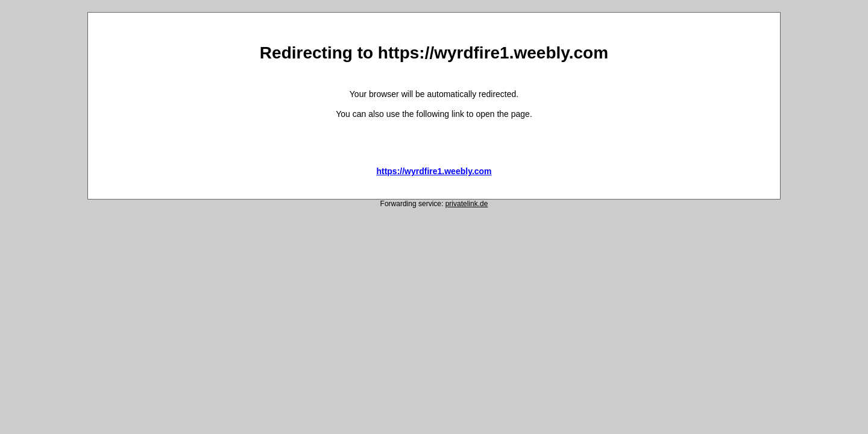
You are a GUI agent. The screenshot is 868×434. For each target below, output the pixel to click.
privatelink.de (467, 204)
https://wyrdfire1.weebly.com (434, 171)
